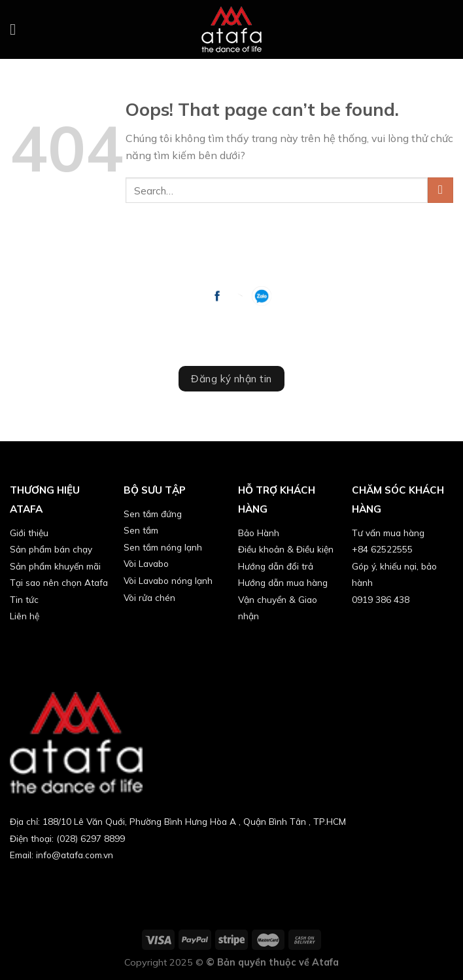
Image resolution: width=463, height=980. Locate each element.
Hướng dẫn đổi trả (276, 566)
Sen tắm (141, 530)
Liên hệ (25, 616)
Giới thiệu (29, 533)
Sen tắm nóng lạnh (163, 547)
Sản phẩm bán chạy (51, 549)
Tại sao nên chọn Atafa (59, 582)
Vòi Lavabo (146, 563)
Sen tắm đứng (153, 514)
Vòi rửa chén (149, 597)
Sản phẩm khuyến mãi (55, 566)
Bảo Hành (259, 533)
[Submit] (440, 190)
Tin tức (24, 599)
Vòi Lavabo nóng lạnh (168, 580)
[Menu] (18, 29)
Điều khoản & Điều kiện (286, 549)
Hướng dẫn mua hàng (283, 582)
